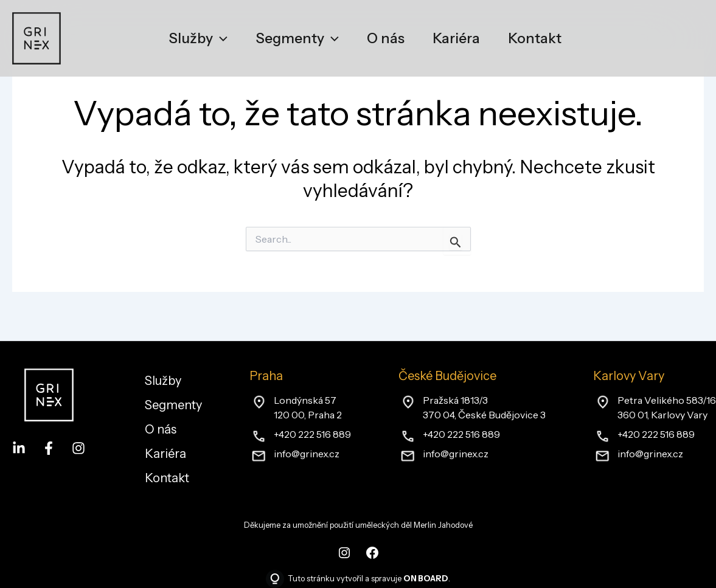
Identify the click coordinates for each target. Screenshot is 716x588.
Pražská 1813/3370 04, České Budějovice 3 (484, 407)
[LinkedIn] (19, 448)
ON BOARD (426, 578)
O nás (161, 429)
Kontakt (167, 478)
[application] (220, 38)
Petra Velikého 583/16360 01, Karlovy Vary (667, 407)
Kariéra (165, 454)
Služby (163, 381)
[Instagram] (78, 448)
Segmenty (173, 405)
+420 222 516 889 (312, 434)
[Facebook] (49, 448)
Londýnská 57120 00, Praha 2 (308, 407)
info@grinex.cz (307, 454)
